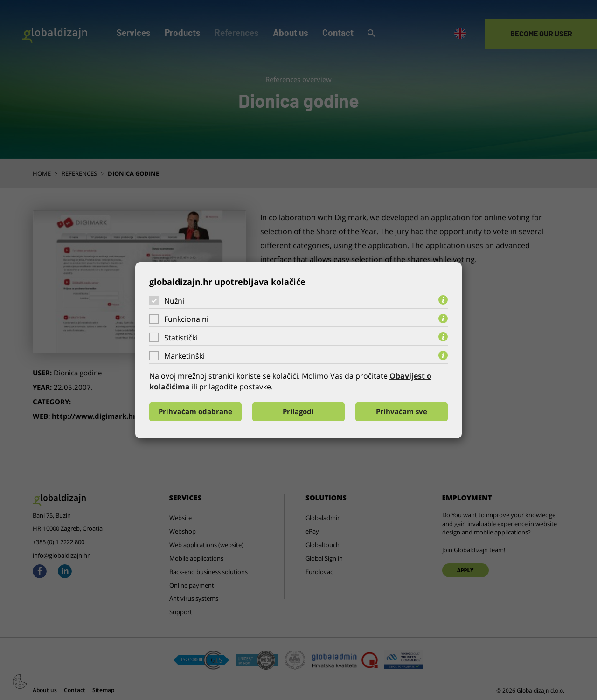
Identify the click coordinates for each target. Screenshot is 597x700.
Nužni (174, 300)
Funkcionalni (186, 319)
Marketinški (184, 356)
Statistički (181, 338)
